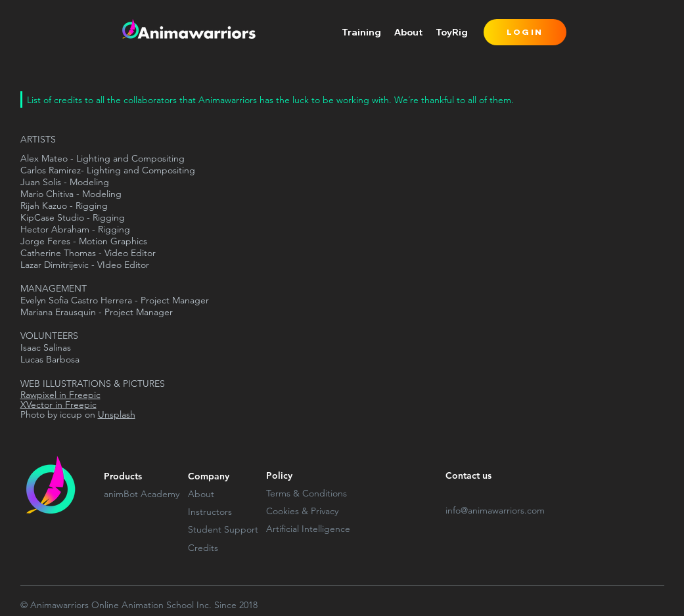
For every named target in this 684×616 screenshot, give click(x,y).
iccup (71, 414)
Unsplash (117, 414)
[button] (361, 32)
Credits (203, 548)
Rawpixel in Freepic (60, 395)
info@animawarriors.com (495, 510)
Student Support (223, 529)
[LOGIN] (525, 32)
